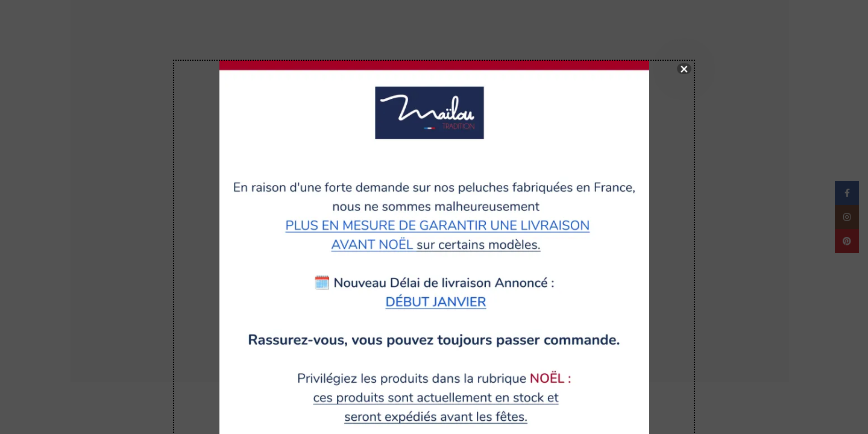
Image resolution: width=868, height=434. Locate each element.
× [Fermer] (684, 69)
